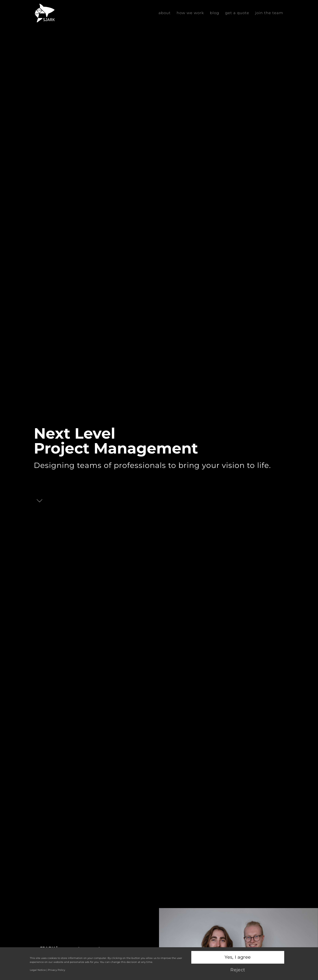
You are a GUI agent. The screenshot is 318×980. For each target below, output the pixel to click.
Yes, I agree (238, 957)
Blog (215, 13)
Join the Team (269, 13)
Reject (238, 970)
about (165, 13)
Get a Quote (237, 13)
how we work (190, 13)
